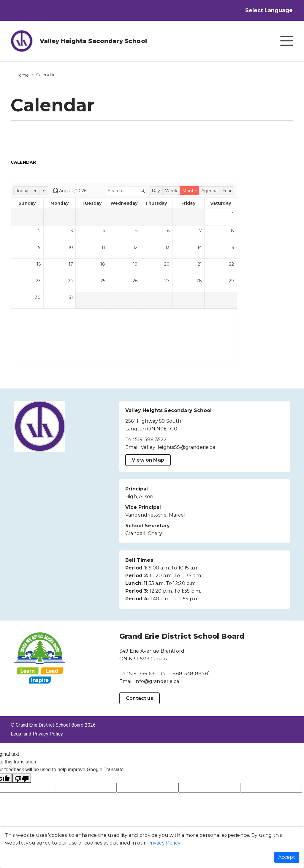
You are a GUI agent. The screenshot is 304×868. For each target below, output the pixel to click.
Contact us (140, 698)
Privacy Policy (164, 843)
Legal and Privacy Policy (37, 734)
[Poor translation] (22, 778)
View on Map (148, 460)
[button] (22, 191)
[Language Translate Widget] (275, 10)
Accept (287, 857)
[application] (124, 273)
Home (22, 75)
